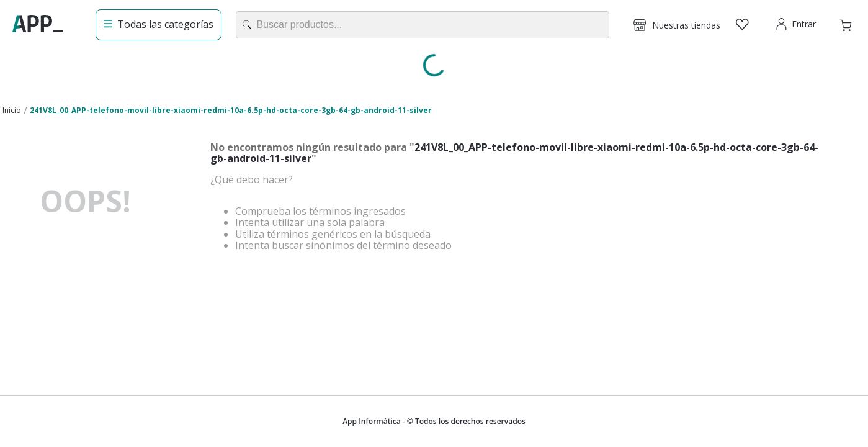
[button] (677, 25)
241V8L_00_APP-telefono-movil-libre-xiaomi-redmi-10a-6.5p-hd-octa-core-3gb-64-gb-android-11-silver (231, 110)
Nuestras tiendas (686, 25)
